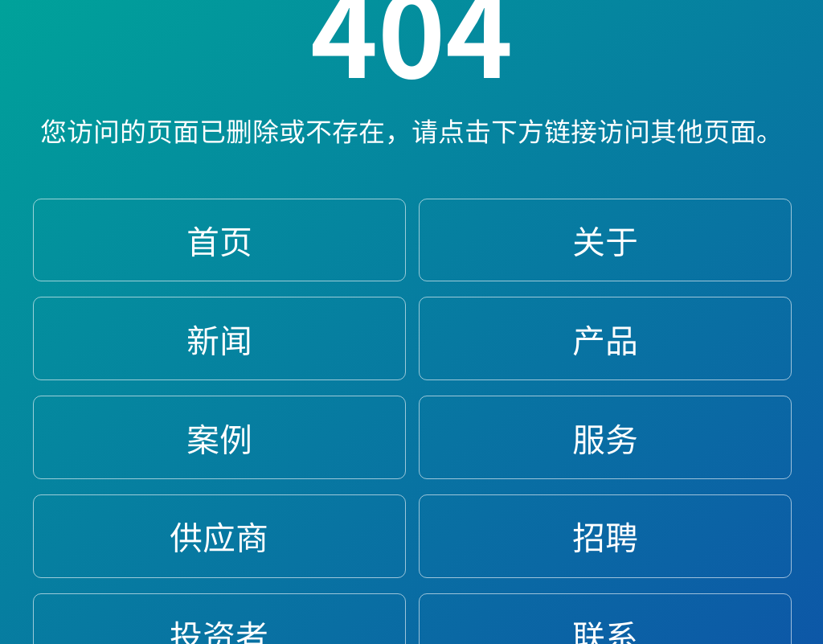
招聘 (605, 536)
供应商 (219, 536)
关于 (605, 240)
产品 (605, 339)
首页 (219, 240)
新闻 (219, 339)
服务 (605, 438)
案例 (219, 438)
